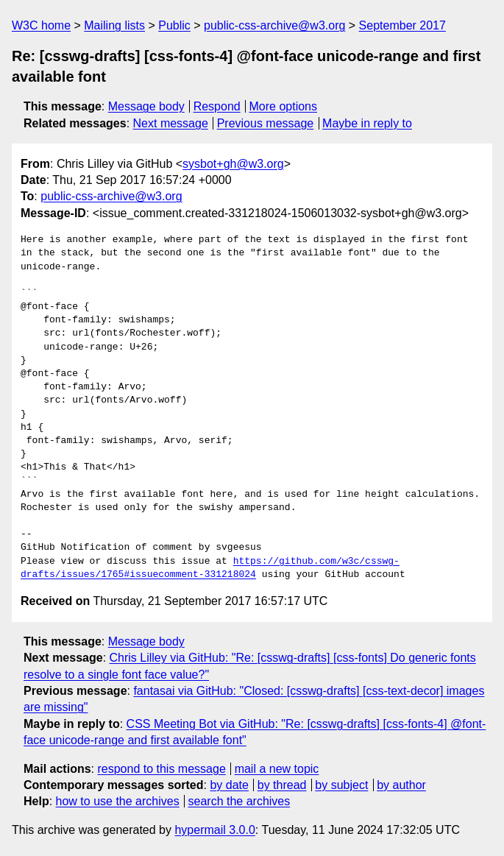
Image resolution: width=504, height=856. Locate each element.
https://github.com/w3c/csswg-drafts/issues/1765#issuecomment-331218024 (210, 568)
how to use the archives (118, 801)
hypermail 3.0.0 (214, 830)
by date (229, 785)
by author (401, 785)
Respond (217, 106)
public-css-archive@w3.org (274, 25)
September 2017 (402, 25)
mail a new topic (277, 769)
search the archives (239, 801)
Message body (146, 106)
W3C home (41, 25)
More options (284, 106)
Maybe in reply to (367, 123)
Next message (171, 123)
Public (174, 25)
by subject (341, 785)
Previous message (266, 123)
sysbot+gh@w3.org (233, 164)
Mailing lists (114, 25)
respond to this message (161, 769)
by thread (282, 785)
